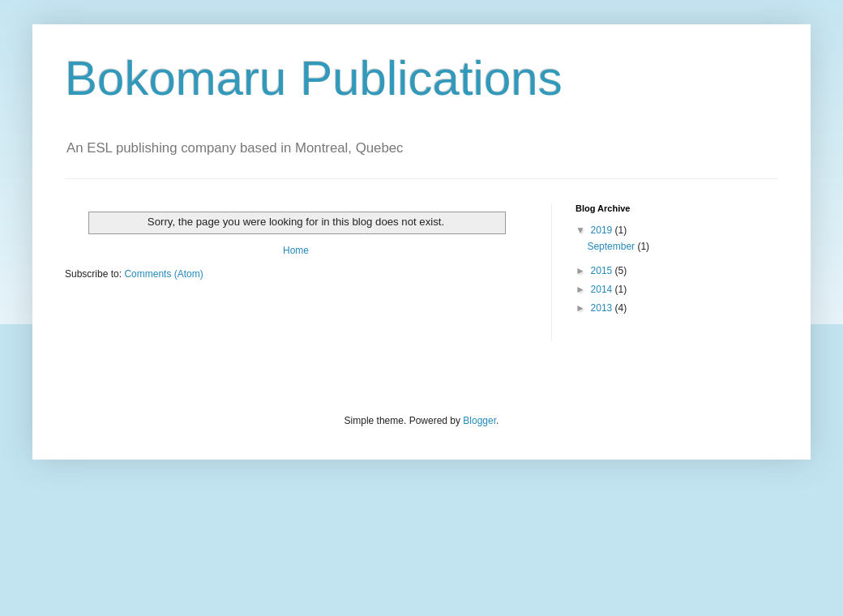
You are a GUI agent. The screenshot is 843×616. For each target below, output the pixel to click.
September (612, 246)
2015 (603, 271)
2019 (603, 230)
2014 (603, 289)
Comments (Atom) (163, 274)
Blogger (479, 421)
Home (296, 250)
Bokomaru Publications (314, 78)
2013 (603, 308)
